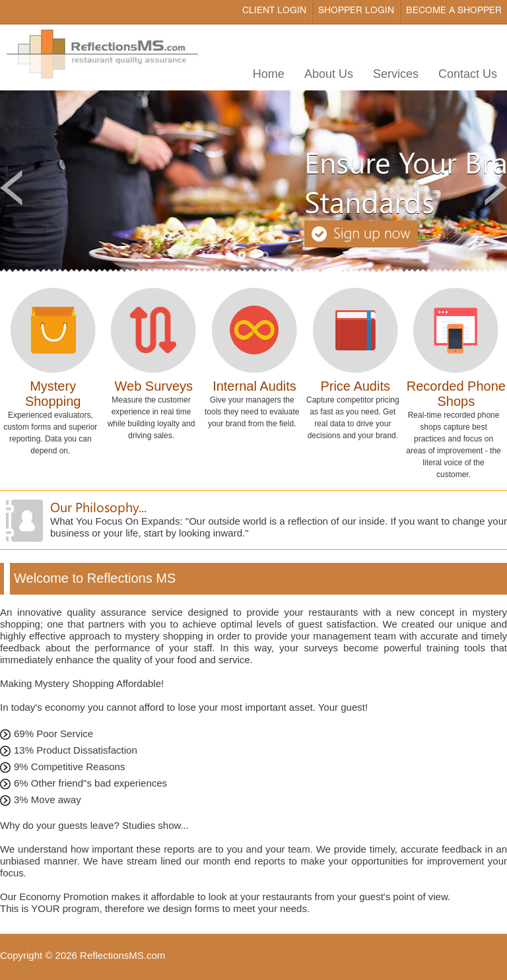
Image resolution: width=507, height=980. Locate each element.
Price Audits (355, 386)
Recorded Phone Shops (456, 394)
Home (269, 74)
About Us (329, 74)
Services (396, 74)
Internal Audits (254, 386)
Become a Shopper (454, 11)
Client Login (274, 11)
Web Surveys (154, 386)
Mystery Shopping (53, 394)
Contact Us (468, 74)
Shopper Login (356, 11)
